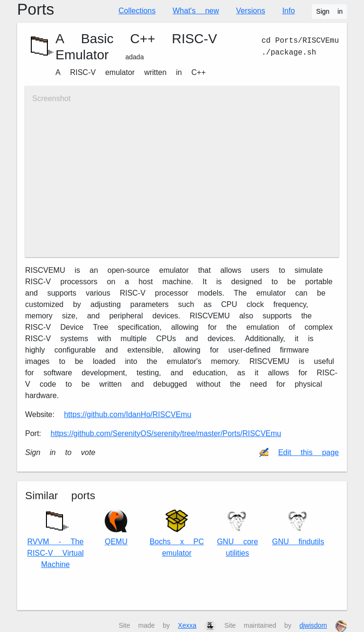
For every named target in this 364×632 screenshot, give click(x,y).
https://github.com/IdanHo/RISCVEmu (128, 414)
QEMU (116, 528)
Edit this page (309, 452)
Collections (137, 11)
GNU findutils (298, 528)
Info (288, 11)
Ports (36, 9)
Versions (250, 11)
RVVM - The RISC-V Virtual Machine (55, 537)
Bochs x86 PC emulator (177, 534)
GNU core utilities (238, 534)
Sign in (329, 11)
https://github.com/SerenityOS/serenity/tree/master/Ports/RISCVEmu (166, 433)
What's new (196, 11)
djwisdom (313, 625)
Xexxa (187, 625)
